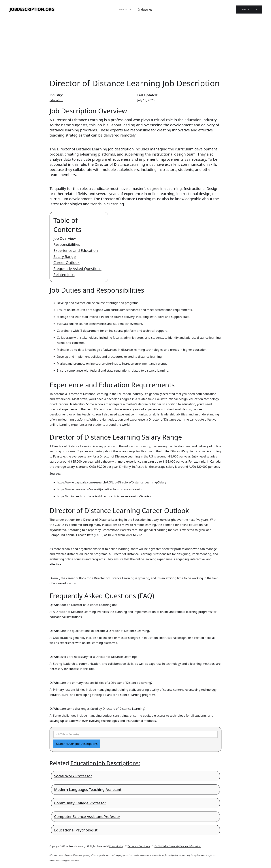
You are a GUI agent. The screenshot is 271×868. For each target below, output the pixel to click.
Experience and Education (76, 250)
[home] (32, 10)
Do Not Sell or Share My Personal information (178, 846)
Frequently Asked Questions (77, 269)
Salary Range (65, 257)
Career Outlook (66, 263)
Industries (145, 10)
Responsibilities (67, 244)
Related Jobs (64, 275)
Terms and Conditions (139, 846)
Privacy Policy (116, 846)
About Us (125, 9)
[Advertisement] (135, 48)
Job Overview (65, 238)
